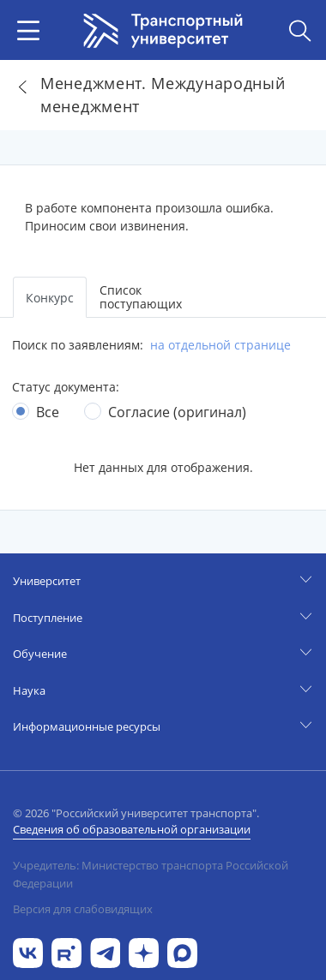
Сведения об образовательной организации (132, 829)
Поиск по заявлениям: (78, 345)
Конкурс (50, 298)
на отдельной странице (220, 345)
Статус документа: (66, 387)
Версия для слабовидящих (83, 909)
